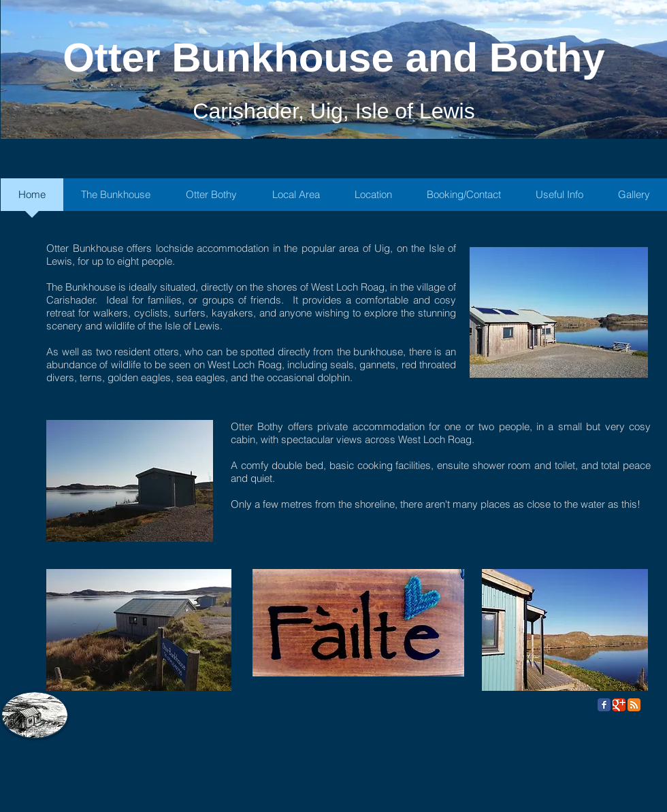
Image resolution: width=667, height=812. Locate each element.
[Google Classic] (619, 705)
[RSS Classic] (634, 705)
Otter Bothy (257, 426)
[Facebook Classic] (604, 705)
